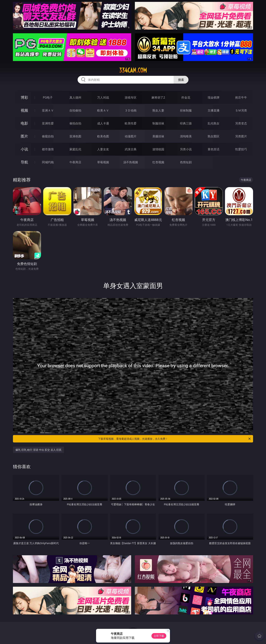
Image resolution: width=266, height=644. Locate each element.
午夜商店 (75, 162)
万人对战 (103, 97)
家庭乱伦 (75, 149)
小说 (24, 149)
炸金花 (186, 97)
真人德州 (75, 97)
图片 (24, 136)
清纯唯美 (186, 136)
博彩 (24, 97)
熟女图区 (214, 136)
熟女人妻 (158, 110)
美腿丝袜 (158, 136)
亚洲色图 (75, 136)
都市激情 (48, 149)
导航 (24, 162)
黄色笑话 (214, 149)
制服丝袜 (158, 123)
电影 (24, 123)
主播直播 (214, 110)
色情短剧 (186, 162)
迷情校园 (158, 149)
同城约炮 (48, 162)
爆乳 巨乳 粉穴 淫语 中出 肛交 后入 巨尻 (39, 450)
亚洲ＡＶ (48, 110)
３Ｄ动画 (131, 110)
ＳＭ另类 (241, 110)
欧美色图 (103, 136)
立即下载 (159, 636)
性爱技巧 (241, 149)
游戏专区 (131, 97)
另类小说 (186, 149)
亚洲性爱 (48, 123)
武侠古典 (131, 149)
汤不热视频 (131, 162)
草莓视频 (103, 162)
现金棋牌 (214, 97)
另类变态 (241, 123)
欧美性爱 (131, 123)
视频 (24, 110)
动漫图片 (131, 136)
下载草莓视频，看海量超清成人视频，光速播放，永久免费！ (175, 439)
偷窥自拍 (48, 136)
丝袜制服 (186, 110)
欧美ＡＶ (103, 110)
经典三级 (186, 123)
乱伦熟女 (214, 123)
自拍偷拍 (75, 110)
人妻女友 (103, 149)
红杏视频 (158, 162)
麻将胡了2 (158, 97)
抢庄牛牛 (241, 97)
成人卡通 (103, 123)
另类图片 (241, 136)
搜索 (181, 80)
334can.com (133, 70)
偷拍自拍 (75, 123)
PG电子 (48, 97)
